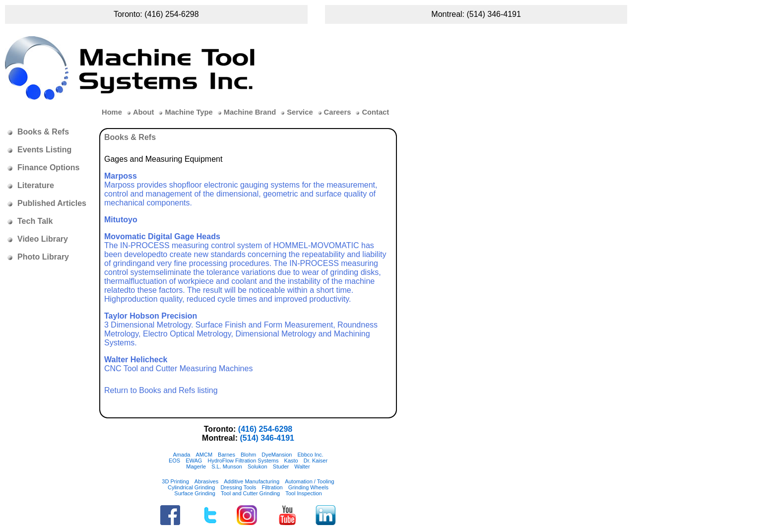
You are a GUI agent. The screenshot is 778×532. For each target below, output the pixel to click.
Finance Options (48, 167)
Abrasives (206, 481)
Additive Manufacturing (252, 481)
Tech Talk (35, 221)
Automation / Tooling (309, 481)
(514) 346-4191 (493, 14)
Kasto (291, 461)
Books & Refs (43, 132)
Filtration (272, 487)
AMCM (204, 455)
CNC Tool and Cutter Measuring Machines (178, 364)
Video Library (43, 239)
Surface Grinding (195, 493)
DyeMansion (277, 455)
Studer (281, 466)
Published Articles (52, 203)
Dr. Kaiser (316, 461)
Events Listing (44, 150)
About (144, 112)
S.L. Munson (227, 466)
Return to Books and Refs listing (161, 390)
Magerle (196, 466)
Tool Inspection (303, 493)
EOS (174, 461)
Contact (375, 112)
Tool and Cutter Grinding (250, 493)
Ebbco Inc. (310, 455)
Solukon (258, 466)
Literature (36, 185)
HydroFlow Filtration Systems (243, 461)
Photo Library (43, 257)
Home (112, 112)
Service (300, 112)
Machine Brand (250, 112)
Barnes (227, 455)
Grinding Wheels (308, 487)
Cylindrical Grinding (191, 487)
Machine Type (189, 112)
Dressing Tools (238, 487)
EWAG (194, 461)
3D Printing (175, 481)
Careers (338, 112)
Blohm (248, 455)
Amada (182, 455)
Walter (302, 466)
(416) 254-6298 (171, 14)
